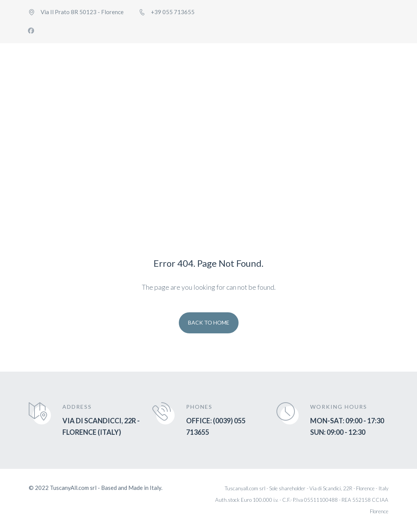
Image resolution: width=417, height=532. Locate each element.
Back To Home (209, 322)
